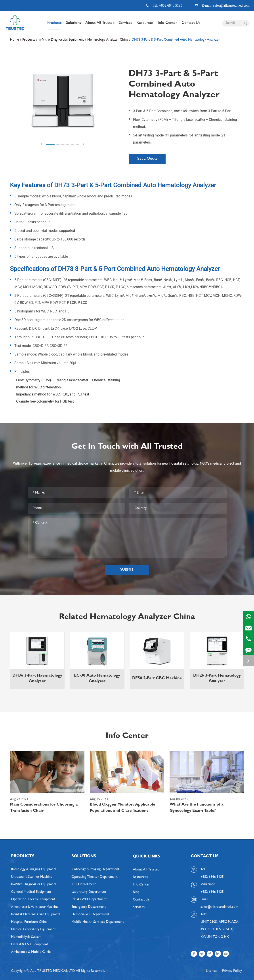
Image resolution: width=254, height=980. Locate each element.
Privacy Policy (232, 971)
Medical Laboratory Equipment (33, 930)
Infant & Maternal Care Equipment (36, 915)
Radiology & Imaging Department (95, 870)
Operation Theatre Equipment (33, 900)
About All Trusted (100, 26)
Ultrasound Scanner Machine (32, 877)
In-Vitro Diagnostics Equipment (61, 40)
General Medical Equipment (31, 892)
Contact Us (191, 26)
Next (84, 144)
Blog (136, 892)
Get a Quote (147, 159)
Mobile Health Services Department (98, 922)
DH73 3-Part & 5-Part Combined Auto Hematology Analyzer (176, 40)
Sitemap (212, 971)
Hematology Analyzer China (108, 40)
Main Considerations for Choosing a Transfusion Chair (44, 808)
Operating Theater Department (95, 877)
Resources (145, 26)
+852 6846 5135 (212, 892)
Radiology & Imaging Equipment (34, 870)
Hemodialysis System (26, 937)
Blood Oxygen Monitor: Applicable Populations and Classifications (122, 808)
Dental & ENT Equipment (30, 945)
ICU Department (84, 885)
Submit (127, 570)
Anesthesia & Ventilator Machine (35, 907)
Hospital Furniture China (29, 922)
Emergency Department (89, 907)
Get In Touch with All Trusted (127, 447)
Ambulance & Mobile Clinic (31, 952)
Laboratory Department (89, 892)
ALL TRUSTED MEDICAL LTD (53, 971)
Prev (42, 144)
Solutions (74, 26)
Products (54, 26)
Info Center (167, 26)
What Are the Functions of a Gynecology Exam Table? (197, 808)
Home (14, 40)
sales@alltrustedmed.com (219, 907)
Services (126, 26)
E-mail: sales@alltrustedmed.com (222, 6)
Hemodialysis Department (90, 915)
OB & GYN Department (89, 900)
